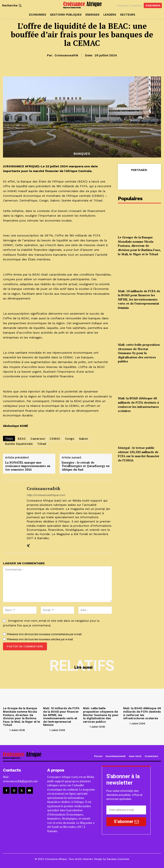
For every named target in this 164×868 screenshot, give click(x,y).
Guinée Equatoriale (19, 444)
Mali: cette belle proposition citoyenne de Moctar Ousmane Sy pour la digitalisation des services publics (139, 353)
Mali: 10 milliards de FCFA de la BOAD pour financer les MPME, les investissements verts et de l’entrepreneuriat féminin (139, 299)
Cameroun (38, 439)
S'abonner (126, 821)
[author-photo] (6, 730)
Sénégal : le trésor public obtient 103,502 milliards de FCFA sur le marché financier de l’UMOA (139, 454)
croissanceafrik (66, 55)
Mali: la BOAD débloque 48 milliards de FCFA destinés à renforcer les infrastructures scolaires (138, 404)
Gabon (84, 439)
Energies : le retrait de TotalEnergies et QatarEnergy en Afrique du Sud (86, 466)
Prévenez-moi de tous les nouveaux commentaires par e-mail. (45, 634)
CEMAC (55, 439)
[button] (12, 5)
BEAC (22, 439)
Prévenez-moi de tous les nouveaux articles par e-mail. (40, 639)
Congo (70, 439)
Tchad (42, 444)
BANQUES (82, 154)
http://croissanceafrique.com (46, 495)
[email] (126, 810)
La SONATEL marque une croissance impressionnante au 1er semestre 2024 (28, 466)
